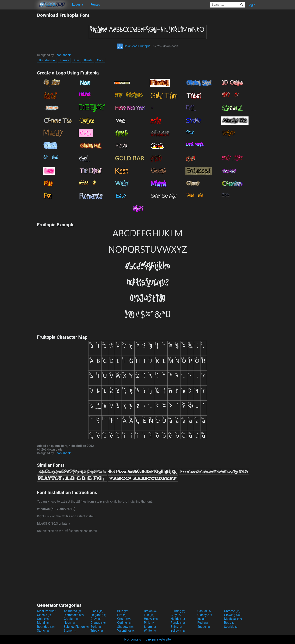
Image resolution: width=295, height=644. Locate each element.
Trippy (97, 631)
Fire (122, 615)
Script (96, 627)
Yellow (178, 631)
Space (204, 627)
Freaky (64, 60)
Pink (150, 623)
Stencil (44, 631)
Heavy (151, 619)
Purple (178, 623)
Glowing (232, 615)
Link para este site (158, 639)
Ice (201, 619)
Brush (88, 60)
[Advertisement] (18, 70)
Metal (43, 623)
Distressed (74, 615)
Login (252, 5)
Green (124, 619)
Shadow (125, 627)
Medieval (233, 619)
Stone (70, 631)
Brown (150, 611)
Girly (176, 615)
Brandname (47, 60)
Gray (95, 619)
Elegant (98, 615)
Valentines (126, 631)
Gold (43, 619)
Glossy (205, 615)
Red (203, 623)
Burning (178, 611)
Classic (44, 615)
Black (97, 611)
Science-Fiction (76, 627)
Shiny (176, 627)
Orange (98, 623)
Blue (123, 611)
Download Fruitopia (134, 46)
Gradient (71, 619)
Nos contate (133, 639)
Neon (69, 623)
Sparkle (231, 627)
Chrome (232, 611)
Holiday (178, 619)
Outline (125, 623)
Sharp (150, 627)
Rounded (46, 627)
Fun (76, 60)
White (150, 631)
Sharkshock (63, 55)
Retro (230, 623)
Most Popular (46, 611)
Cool (100, 60)
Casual (204, 611)
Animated (72, 611)
